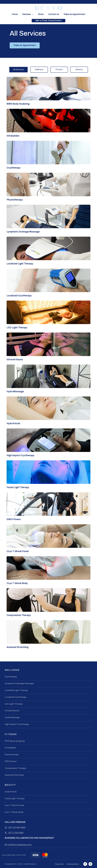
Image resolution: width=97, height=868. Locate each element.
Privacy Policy (59, 864)
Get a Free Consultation (48, 21)
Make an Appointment (74, 14)
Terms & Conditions (73, 864)
